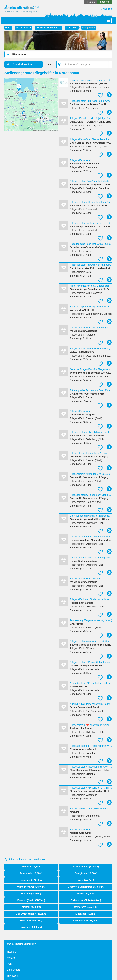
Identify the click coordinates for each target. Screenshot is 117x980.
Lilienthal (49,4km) (86, 914)
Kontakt (11, 958)
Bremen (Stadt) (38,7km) (31, 900)
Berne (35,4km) (86, 893)
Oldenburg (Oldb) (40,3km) (86, 900)
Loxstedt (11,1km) (31, 867)
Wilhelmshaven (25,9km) (31, 887)
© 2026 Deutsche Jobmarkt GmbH (23, 944)
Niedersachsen (24, 28)
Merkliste (106, 9)
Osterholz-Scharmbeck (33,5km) (86, 887)
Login (92, 2)
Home (8, 28)
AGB (9, 964)
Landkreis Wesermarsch (48, 28)
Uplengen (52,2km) (31, 927)
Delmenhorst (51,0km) (86, 921)
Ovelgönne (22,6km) (86, 873)
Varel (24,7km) (86, 880)
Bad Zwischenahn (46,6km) (31, 914)
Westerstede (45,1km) (86, 907)
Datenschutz (13, 970)
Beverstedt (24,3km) (31, 880)
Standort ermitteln (23, 64)
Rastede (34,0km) (31, 893)
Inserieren (105, 2)
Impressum (13, 976)
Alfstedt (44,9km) (31, 907)
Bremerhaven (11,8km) (86, 867)
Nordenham (72, 28)
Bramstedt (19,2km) (31, 873)
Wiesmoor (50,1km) (31, 921)
